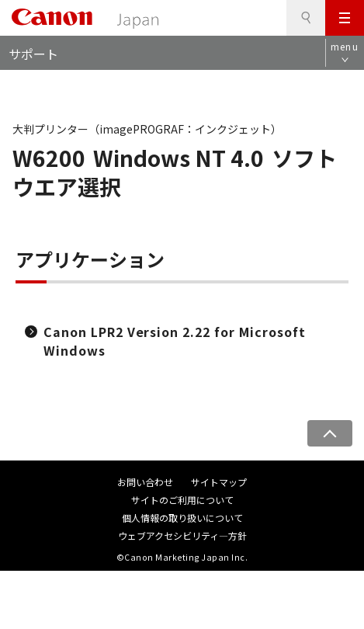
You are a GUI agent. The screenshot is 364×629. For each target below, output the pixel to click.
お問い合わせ (145, 482)
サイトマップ (219, 482)
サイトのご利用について (182, 500)
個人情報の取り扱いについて (182, 518)
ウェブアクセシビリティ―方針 (182, 535)
